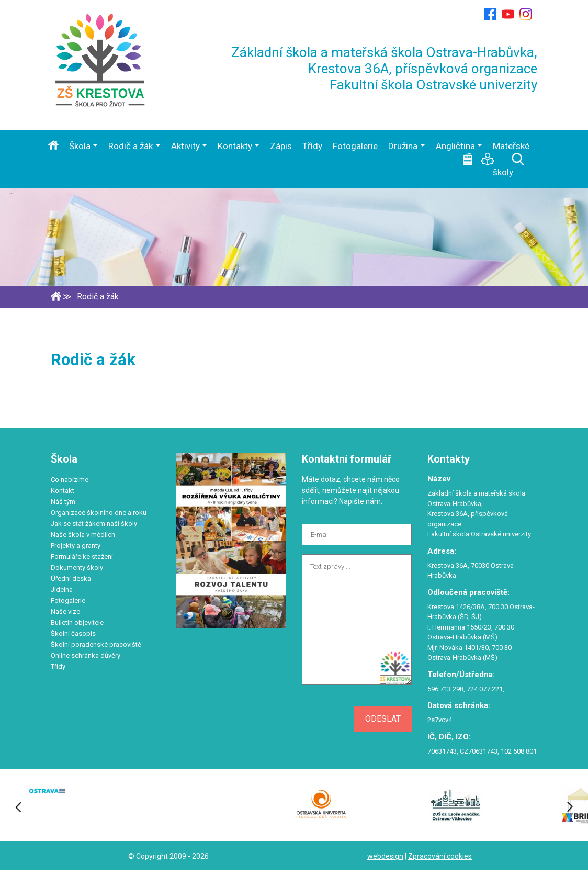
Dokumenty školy (77, 568)
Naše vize (65, 611)
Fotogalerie (355, 146)
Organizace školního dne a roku (99, 513)
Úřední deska (71, 579)
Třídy (312, 146)
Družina (403, 146)
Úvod (53, 145)
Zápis (281, 146)
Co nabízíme (70, 480)
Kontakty (235, 146)
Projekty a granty (76, 546)
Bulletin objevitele (77, 622)
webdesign (385, 856)
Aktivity (185, 146)
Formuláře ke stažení (82, 557)
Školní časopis (73, 633)
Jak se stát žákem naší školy (94, 524)
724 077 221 (485, 689)
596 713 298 (445, 689)
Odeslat (383, 719)
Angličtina (455, 146)
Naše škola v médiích (83, 535)
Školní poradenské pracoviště (96, 644)
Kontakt (63, 491)
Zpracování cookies (440, 856)
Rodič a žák (131, 146)
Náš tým (63, 502)
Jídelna (62, 590)
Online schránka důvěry (86, 655)
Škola (80, 146)
